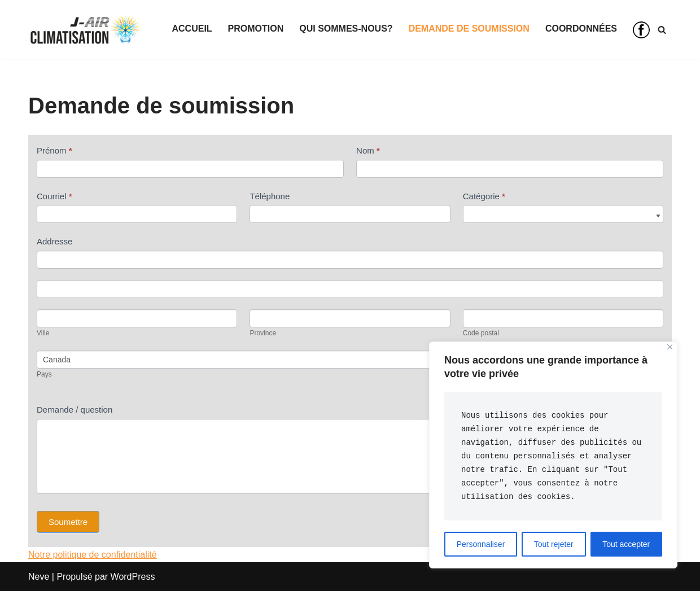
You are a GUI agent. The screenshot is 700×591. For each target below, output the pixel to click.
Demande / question (75, 410)
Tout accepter (626, 544)
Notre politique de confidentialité (93, 555)
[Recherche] (662, 30)
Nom (368, 150)
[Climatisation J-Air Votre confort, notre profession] (85, 30)
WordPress (133, 577)
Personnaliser (481, 544)
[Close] (670, 347)
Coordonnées (581, 29)
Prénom (54, 150)
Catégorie (484, 196)
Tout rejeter (554, 544)
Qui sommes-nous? (346, 29)
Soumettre (68, 522)
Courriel (54, 196)
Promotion (256, 29)
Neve (39, 577)
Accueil (192, 29)
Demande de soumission (469, 29)
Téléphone (270, 196)
